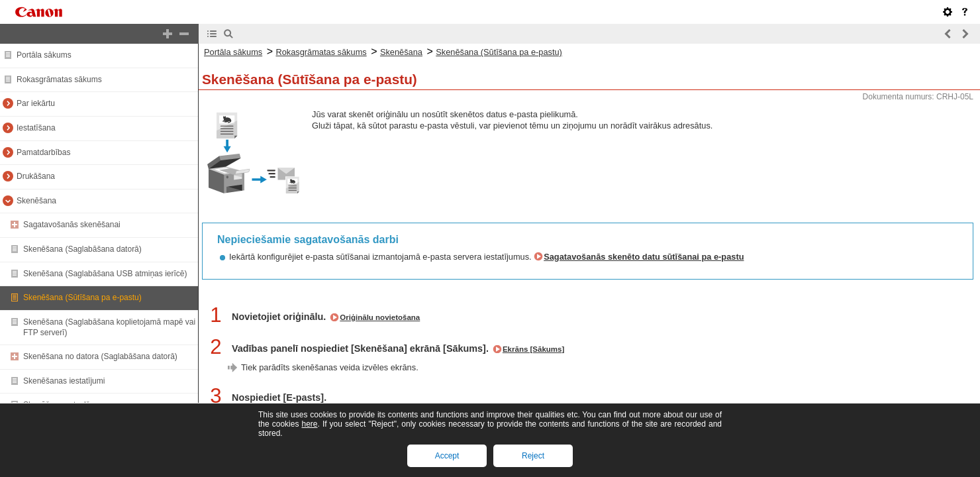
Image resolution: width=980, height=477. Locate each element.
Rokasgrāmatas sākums (59, 79)
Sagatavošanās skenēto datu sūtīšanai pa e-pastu (644, 257)
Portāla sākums (44, 55)
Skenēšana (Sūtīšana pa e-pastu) (82, 297)
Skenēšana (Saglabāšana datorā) (82, 249)
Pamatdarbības (43, 152)
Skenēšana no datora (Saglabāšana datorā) (100, 356)
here (309, 424)
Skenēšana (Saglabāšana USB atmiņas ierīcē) (105, 274)
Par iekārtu (36, 103)
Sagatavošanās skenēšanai (72, 225)
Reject (533, 456)
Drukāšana (36, 176)
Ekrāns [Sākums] (533, 349)
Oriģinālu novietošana (380, 317)
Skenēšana (36, 201)
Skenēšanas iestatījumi (64, 381)
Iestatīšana (36, 128)
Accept (447, 456)
